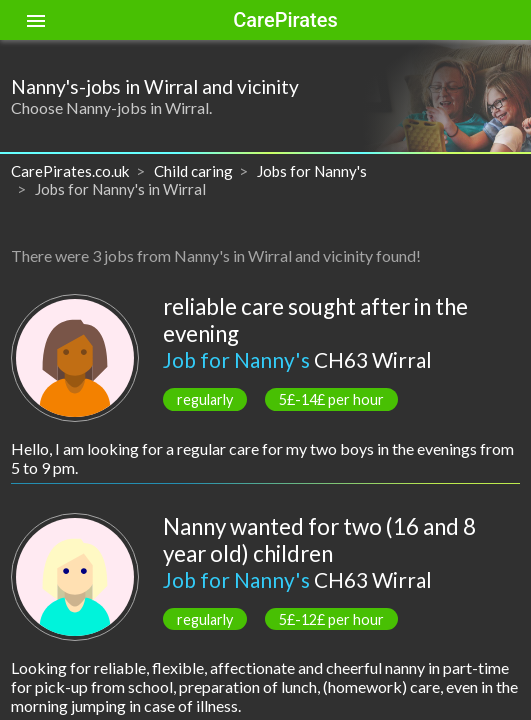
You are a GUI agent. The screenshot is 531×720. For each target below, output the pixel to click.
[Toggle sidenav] (36, 20)
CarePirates (285, 20)
